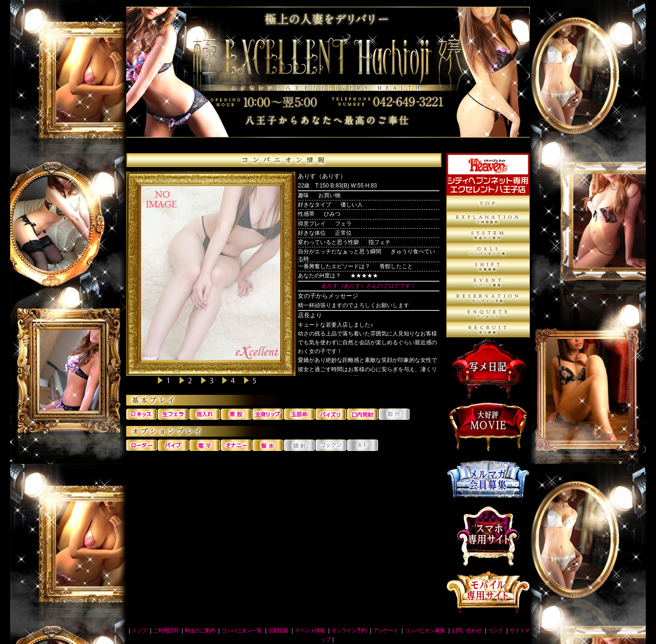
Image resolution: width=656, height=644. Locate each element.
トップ (139, 631)
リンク (495, 631)
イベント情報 (310, 631)
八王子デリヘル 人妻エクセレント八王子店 (328, 77)
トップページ (488, 203)
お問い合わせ (466, 631)
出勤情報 (488, 266)
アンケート (488, 314)
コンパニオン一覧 (488, 251)
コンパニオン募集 (488, 329)
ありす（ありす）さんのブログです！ (369, 286)
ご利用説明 (488, 219)
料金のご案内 (488, 235)
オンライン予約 (488, 298)
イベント (488, 282)
